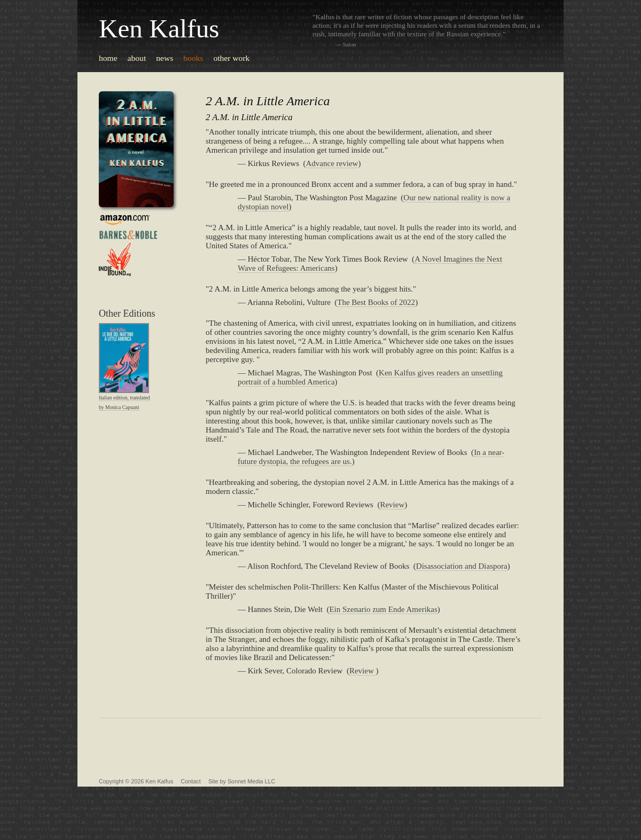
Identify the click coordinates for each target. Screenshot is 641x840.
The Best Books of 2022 (376, 302)
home (108, 58)
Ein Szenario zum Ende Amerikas (383, 609)
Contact (191, 781)
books (193, 58)
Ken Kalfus (159, 29)
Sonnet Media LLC (251, 781)
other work (231, 58)
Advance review (332, 163)
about (137, 58)
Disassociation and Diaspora (462, 566)
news (165, 58)
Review (392, 505)
